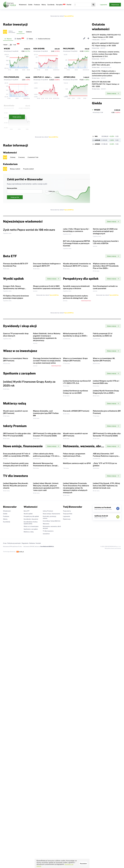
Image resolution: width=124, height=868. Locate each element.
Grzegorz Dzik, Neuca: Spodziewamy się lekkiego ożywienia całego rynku (14, 351)
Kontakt (38, 763)
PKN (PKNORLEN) (11, 77)
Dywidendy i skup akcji (31, 739)
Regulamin (25, 763)
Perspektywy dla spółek (31, 736)
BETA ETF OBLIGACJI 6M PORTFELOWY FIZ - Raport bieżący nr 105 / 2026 (106, 84)
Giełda (30, 5)
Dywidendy (51, 5)
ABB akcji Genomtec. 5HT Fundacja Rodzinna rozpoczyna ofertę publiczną (106, 644)
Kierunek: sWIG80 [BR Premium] (76, 568)
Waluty (44, 5)
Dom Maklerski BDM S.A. (47, 766)
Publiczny (50, 191)
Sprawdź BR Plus (69, 16)
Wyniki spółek (28, 733)
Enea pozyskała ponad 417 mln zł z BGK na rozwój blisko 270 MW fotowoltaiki (17, 644)
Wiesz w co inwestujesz (31, 746)
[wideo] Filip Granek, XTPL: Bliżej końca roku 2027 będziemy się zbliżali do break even (106, 705)
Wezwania (46, 743)
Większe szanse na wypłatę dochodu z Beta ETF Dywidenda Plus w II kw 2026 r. (106, 313)
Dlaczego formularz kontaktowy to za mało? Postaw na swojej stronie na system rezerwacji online (47, 470)
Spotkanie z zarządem (31, 749)
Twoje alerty (67, 731)
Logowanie (104, 5)
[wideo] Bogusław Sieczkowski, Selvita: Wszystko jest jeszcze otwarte (16, 705)
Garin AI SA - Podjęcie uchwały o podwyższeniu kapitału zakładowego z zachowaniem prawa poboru (106, 73)
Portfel (69, 5)
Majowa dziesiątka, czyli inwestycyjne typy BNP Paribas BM (46, 570)
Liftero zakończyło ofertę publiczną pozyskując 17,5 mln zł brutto (46, 644)
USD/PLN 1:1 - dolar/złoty (44, 77)
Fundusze (37, 5)
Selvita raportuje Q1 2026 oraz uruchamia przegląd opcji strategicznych (105, 247)
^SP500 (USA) (69, 77)
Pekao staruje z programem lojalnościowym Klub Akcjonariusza (74, 644)
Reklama (32, 763)
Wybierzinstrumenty (12, 32)
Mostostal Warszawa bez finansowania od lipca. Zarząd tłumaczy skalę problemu (45, 670)
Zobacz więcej (113, 93)
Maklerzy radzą (29, 751)
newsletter (46, 753)
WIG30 (7, 49)
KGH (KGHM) (39, 49)
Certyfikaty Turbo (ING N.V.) (52, 741)
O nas (5, 763)
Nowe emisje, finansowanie (51, 733)
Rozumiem (83, 864)
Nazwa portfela (25, 190)
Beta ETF (27, 731)
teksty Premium (48, 731)
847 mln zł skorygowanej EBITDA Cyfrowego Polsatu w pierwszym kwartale (77, 275)
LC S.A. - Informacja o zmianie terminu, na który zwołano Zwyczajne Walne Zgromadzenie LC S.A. (106, 54)
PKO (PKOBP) (69, 49)
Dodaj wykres (17, 117)
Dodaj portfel (15, 197)
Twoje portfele (68, 733)
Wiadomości (23, 5)
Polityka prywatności (14, 763)
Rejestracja (115, 5)
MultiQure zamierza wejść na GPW (77, 667)
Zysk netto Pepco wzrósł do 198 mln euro (29, 262)
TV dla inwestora (48, 751)
